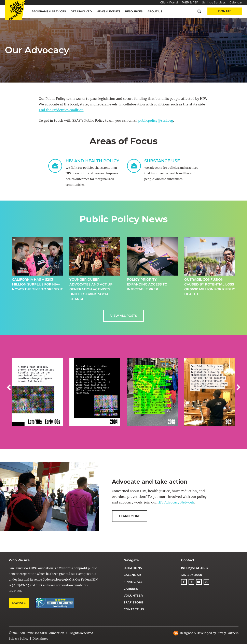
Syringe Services (214, 2)
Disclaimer (40, 639)
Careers (131, 589)
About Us (155, 11)
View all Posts (123, 316)
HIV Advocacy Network (176, 502)
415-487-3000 (192, 575)
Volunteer (133, 596)
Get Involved (81, 11)
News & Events (108, 11)
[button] (199, 11)
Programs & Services (49, 11)
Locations (133, 568)
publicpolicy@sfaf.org (156, 120)
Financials (133, 582)
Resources (134, 11)
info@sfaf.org (195, 568)
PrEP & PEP (190, 2)
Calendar (236, 2)
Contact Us (134, 609)
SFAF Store (133, 602)
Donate (225, 11)
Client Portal (169, 2)
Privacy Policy (19, 639)
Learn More (130, 516)
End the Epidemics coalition (61, 110)
